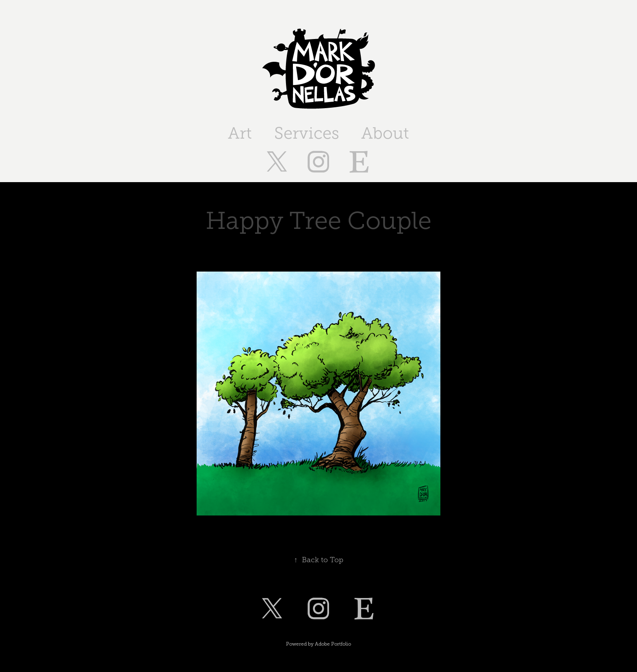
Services (307, 133)
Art (240, 133)
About (385, 133)
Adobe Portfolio (333, 644)
